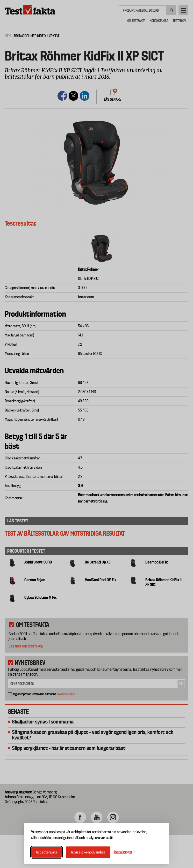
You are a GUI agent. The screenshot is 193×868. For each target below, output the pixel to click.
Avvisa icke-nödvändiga (88, 852)
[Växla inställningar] (125, 852)
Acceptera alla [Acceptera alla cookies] (46, 852)
